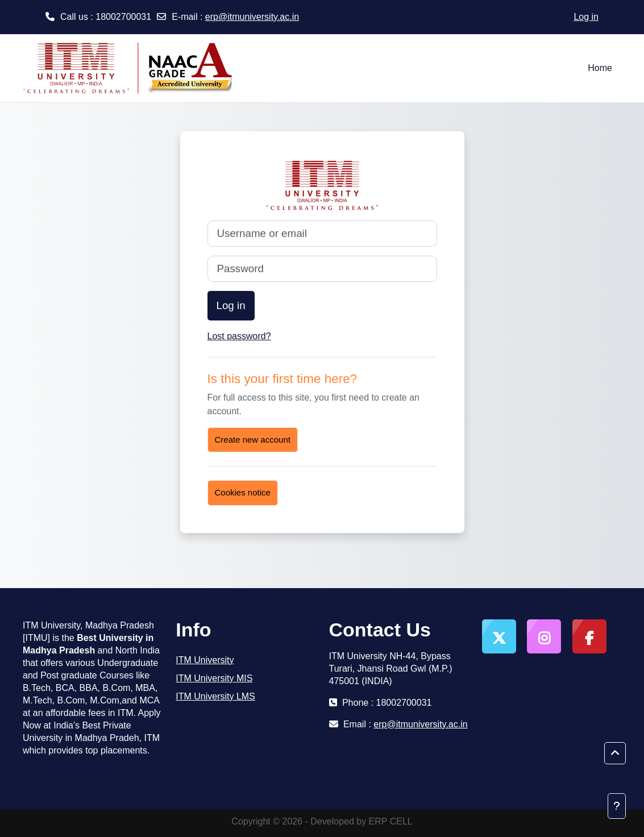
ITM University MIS (214, 678)
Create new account (253, 440)
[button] (615, 753)
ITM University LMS (215, 696)
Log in (586, 17)
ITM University (205, 660)
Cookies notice (243, 492)
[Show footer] (617, 806)
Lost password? (239, 336)
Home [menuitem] (600, 68)
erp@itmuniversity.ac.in (252, 17)
